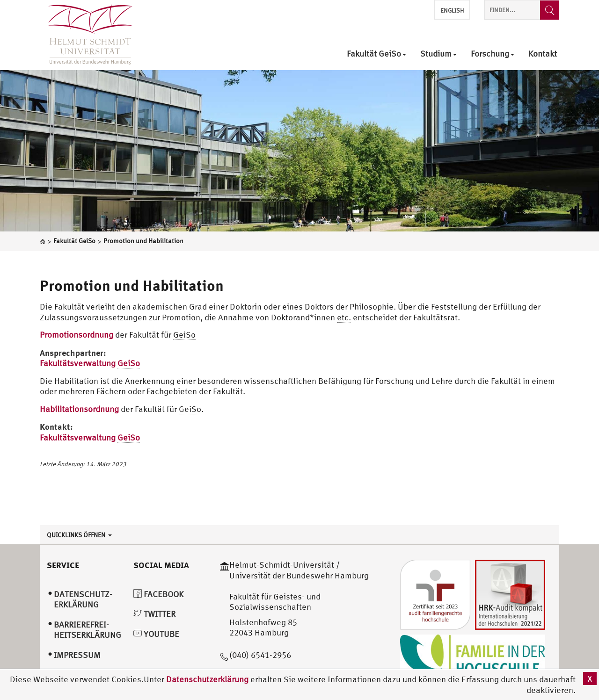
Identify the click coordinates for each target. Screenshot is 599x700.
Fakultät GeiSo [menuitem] (376, 54)
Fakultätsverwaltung (90, 363)
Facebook (158, 594)
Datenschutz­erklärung (83, 599)
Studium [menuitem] (438, 54)
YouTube (156, 634)
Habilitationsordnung (79, 409)
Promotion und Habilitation (132, 285)
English (452, 11)
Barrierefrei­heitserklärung (88, 630)
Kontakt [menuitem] (543, 54)
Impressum (77, 655)
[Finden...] (549, 10)
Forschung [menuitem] (493, 54)
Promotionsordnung (77, 335)
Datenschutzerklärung (207, 679)
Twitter (154, 614)
